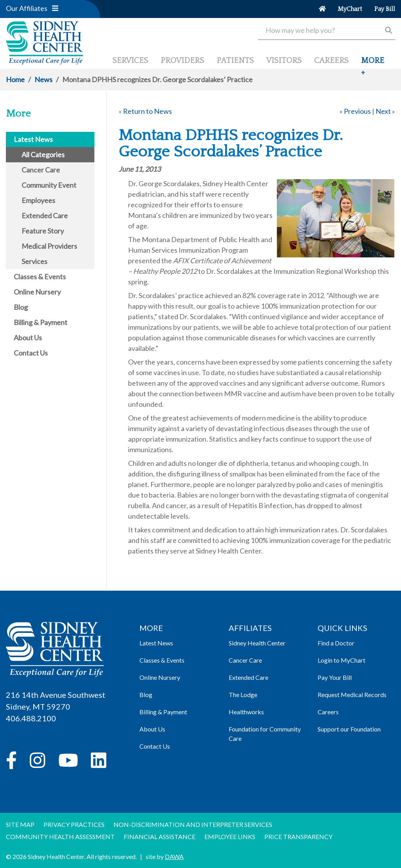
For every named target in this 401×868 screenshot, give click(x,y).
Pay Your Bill (335, 677)
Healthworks (246, 712)
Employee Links (230, 837)
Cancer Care (245, 660)
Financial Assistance (160, 837)
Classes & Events (162, 660)
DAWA (174, 856)
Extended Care (248, 677)
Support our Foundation (349, 729)
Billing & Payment (163, 712)
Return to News (147, 111)
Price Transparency (298, 837)
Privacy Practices (74, 824)
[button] (55, 8)
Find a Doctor (336, 643)
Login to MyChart (341, 660)
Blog (146, 695)
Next (383, 111)
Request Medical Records (352, 695)
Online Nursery (160, 677)
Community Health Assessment (60, 837)
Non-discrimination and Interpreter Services (193, 824)
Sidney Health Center (257, 643)
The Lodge (243, 695)
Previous (357, 111)
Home (15, 79)
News (43, 79)
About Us (152, 729)
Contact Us (155, 746)
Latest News (156, 643)
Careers (328, 712)
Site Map (20, 824)
